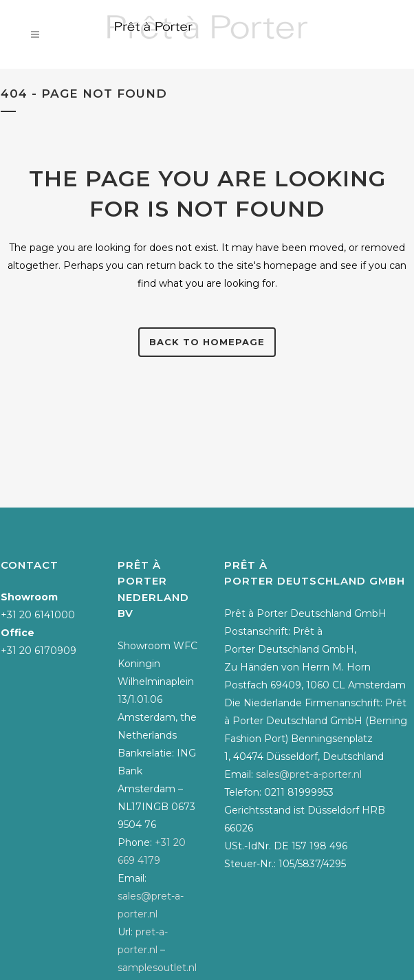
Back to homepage (207, 342)
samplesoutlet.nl (157, 968)
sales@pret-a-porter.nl (309, 774)
